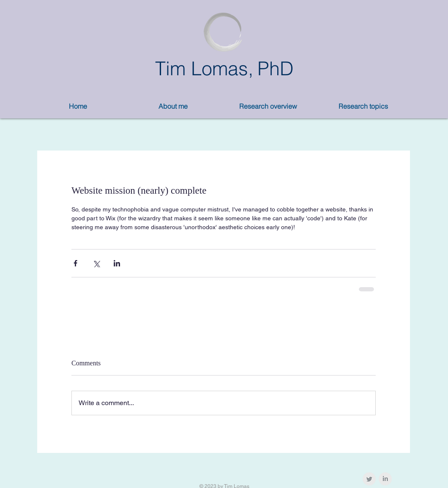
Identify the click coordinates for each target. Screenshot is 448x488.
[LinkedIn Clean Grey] (385, 479)
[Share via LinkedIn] (117, 263)
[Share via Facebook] (75, 263)
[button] (173, 106)
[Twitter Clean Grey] (369, 479)
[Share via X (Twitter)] (96, 263)
